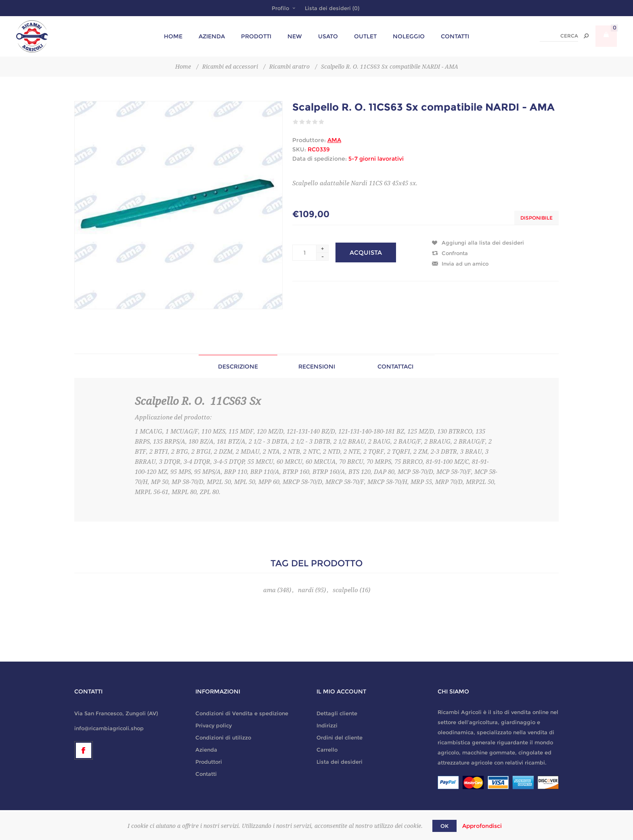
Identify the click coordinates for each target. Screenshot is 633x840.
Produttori (209, 762)
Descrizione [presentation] (238, 367)
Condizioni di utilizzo (223, 737)
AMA (334, 140)
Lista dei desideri (340, 762)
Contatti (206, 774)
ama (269, 590)
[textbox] (559, 36)
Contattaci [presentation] (395, 367)
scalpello (345, 590)
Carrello (327, 750)
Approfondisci (482, 826)
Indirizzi (327, 725)
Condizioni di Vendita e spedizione (242, 713)
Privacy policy (214, 725)
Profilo (280, 8)
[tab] (238, 366)
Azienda (206, 750)
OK (444, 826)
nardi (306, 590)
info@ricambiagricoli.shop (109, 728)
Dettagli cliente (337, 713)
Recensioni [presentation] (317, 367)
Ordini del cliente (340, 737)
